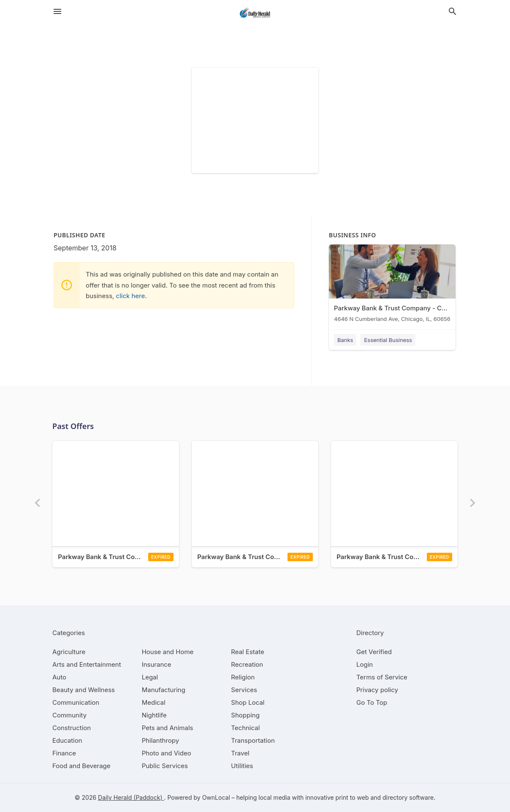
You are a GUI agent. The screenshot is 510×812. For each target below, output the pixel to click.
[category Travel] (240, 753)
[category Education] (67, 740)
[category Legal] (150, 677)
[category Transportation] (253, 740)
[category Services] (244, 690)
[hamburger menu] (57, 11)
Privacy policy (377, 690)
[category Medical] (154, 702)
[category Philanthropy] (161, 740)
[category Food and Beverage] (81, 766)
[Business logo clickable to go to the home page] (255, 13)
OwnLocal (216, 797)
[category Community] (69, 715)
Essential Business (388, 340)
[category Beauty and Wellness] (84, 690)
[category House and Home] (168, 652)
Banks (345, 340)
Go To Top (372, 702)
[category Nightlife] (154, 715)
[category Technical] (245, 728)
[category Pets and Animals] (168, 728)
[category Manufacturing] (164, 690)
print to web (352, 797)
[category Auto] (59, 677)
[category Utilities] (242, 766)
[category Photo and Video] (167, 753)
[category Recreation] (247, 664)
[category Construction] (72, 728)
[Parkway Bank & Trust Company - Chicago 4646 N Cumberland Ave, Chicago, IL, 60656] (392, 285)
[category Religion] (243, 677)
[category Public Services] (165, 766)
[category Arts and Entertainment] (87, 664)
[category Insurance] (157, 664)
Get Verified (374, 652)
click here (131, 296)
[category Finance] (64, 753)
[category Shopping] (245, 715)
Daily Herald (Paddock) (131, 797)
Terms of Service (382, 677)
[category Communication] (76, 702)
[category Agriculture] (69, 652)
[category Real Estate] (247, 652)
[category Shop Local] (248, 702)
